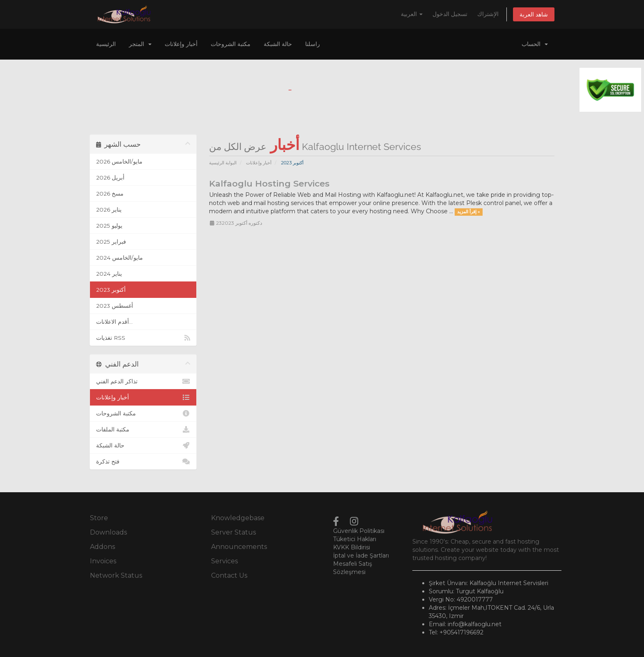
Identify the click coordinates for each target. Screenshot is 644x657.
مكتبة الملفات (143, 429)
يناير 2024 (109, 274)
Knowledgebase (238, 518)
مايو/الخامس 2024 (120, 258)
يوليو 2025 (109, 226)
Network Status (116, 575)
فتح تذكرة (143, 461)
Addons (102, 547)
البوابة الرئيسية (223, 163)
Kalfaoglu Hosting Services (269, 183)
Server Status (233, 532)
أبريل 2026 (110, 178)
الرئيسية (106, 44)
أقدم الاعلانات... (114, 322)
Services (224, 561)
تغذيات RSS (143, 338)
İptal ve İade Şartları (361, 556)
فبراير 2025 (111, 242)
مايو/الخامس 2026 (119, 161)
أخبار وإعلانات (181, 44)
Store (99, 518)
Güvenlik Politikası (359, 531)
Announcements (239, 547)
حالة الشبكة (278, 44)
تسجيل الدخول (450, 14)
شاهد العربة (534, 14)
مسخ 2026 (110, 194)
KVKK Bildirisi (352, 547)
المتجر (140, 44)
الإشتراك (488, 14)
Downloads (108, 532)
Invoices (103, 561)
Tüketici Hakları (355, 539)
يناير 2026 (109, 210)
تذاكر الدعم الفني (143, 381)
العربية (412, 14)
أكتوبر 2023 (111, 290)
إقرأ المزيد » (469, 212)
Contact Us (229, 575)
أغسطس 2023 (115, 306)
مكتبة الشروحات (231, 44)
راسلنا (313, 44)
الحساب (535, 44)
